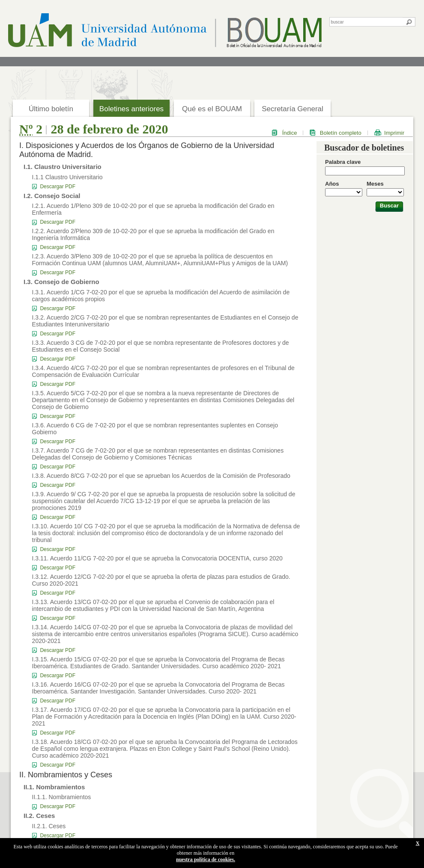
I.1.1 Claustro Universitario (67, 177)
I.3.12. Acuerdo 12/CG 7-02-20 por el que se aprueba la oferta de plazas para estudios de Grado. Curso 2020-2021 (161, 580)
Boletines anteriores (131, 109)
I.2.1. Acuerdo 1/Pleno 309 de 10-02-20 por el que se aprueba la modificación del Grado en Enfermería (153, 209)
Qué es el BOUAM (212, 109)
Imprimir (394, 133)
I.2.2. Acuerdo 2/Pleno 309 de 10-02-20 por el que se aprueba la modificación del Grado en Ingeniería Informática (153, 234)
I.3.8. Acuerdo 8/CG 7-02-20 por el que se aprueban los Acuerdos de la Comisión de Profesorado (161, 476)
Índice (290, 133)
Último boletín (51, 109)
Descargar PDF (58, 187)
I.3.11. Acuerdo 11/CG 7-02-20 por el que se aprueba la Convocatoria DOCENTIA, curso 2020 (157, 558)
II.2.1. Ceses (49, 826)
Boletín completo (341, 133)
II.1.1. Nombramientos (62, 797)
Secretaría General (293, 109)
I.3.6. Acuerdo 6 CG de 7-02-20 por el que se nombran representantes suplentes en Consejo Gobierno (155, 429)
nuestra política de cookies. (206, 859)
